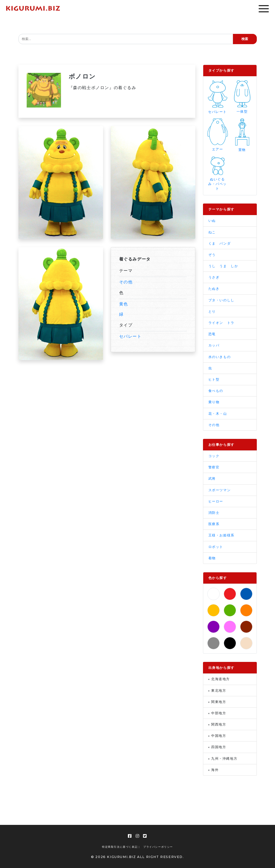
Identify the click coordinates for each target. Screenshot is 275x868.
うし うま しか (223, 266)
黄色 (124, 304)
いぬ (212, 221)
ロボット (216, 547)
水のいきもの (220, 357)
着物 (212, 558)
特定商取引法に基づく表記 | (121, 847)
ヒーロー (216, 501)
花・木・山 (218, 414)
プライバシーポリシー (158, 847)
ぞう (212, 255)
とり (212, 311)
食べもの (216, 391)
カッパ (214, 345)
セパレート (130, 336)
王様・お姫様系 (221, 535)
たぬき (214, 289)
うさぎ (214, 277)
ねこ (212, 232)
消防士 (214, 513)
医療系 (214, 524)
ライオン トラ (221, 323)
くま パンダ (220, 243)
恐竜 (212, 334)
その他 (126, 282)
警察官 (214, 467)
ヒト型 (214, 379)
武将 (212, 479)
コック (214, 456)
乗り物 (214, 402)
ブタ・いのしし (221, 300)
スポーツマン (220, 490)
